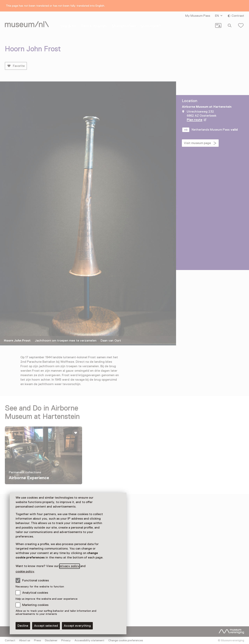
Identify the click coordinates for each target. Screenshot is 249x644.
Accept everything (77, 626)
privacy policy (69, 566)
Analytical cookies (35, 593)
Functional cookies (32, 580)
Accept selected (46, 626)
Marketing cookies (35, 605)
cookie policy (25, 571)
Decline (23, 626)
